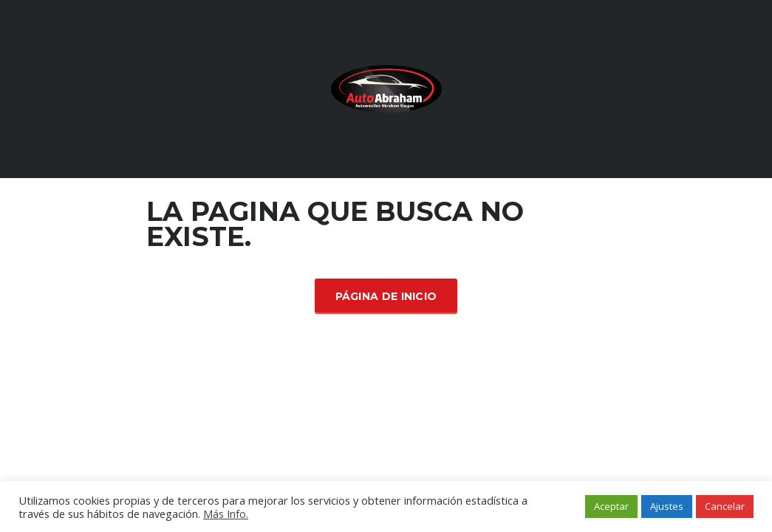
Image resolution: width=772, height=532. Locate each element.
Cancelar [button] (725, 506)
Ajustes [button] (667, 506)
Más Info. (226, 514)
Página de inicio (386, 296)
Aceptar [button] (611, 506)
